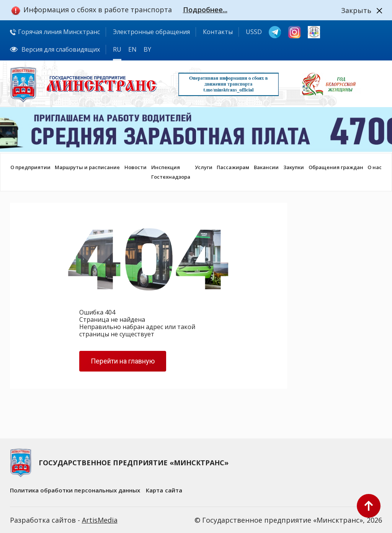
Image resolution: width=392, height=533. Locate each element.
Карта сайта (164, 490)
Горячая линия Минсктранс (55, 32)
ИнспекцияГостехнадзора (171, 172)
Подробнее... (205, 10)
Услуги (204, 167)
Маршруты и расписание (87, 167)
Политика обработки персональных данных (75, 490)
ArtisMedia (100, 520)
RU (117, 49)
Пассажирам (233, 167)
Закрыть (356, 10)
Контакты (218, 32)
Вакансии (266, 167)
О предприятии (30, 167)
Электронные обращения (151, 32)
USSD (254, 32)
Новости (136, 167)
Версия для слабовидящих (55, 49)
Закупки (294, 167)
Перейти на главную (123, 361)
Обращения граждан (336, 167)
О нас (375, 167)
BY (147, 49)
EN (132, 49)
